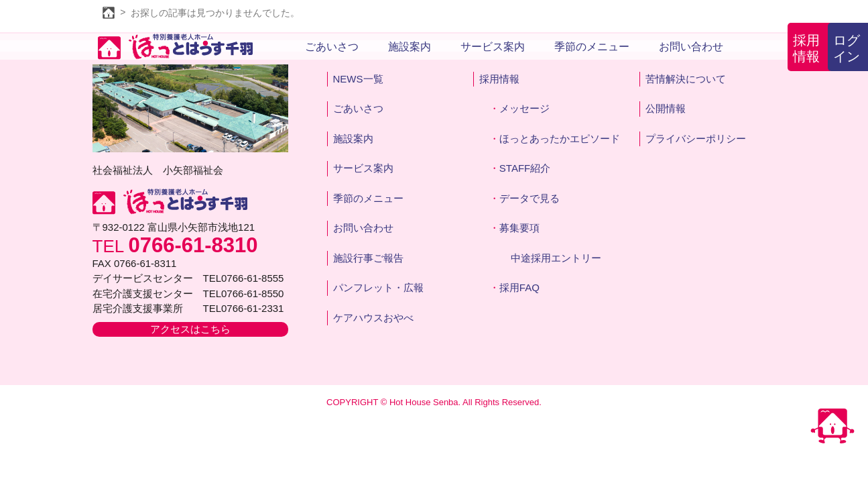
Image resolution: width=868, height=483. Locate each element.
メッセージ (524, 108)
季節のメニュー (592, 47)
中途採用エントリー (556, 258)
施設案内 (410, 47)
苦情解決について (686, 79)
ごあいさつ (332, 47)
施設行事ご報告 (368, 258)
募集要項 (519, 228)
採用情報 (806, 48)
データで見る (530, 198)
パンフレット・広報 (378, 287)
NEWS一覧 (358, 79)
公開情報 (666, 108)
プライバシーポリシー (696, 139)
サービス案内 (493, 47)
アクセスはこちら (190, 329)
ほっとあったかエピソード (560, 139)
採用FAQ (519, 287)
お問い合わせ (691, 47)
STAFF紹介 (525, 168)
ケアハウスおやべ (373, 318)
